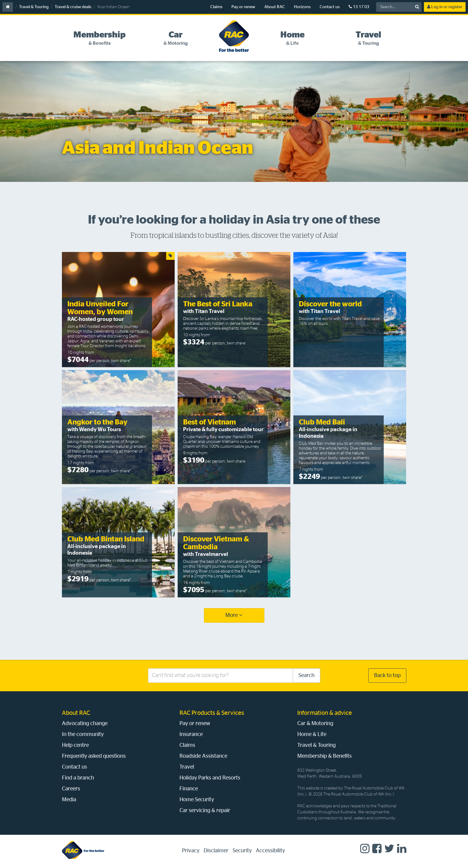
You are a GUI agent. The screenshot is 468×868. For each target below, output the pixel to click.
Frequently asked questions (94, 756)
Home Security (197, 800)
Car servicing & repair (205, 811)
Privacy (191, 851)
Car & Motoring (315, 724)
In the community (83, 734)
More (234, 615)
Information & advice (325, 713)
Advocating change (85, 724)
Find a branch (78, 778)
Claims (216, 7)
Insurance (191, 734)
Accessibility (270, 851)
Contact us (330, 7)
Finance (189, 789)
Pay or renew (243, 7)
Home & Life (312, 734)
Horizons (302, 7)
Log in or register (445, 7)
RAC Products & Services (212, 713)
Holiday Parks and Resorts (210, 778)
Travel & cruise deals (73, 7)
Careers (71, 789)
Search (307, 676)
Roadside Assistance (203, 756)
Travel (187, 767)
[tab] (100, 38)
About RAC (275, 7)
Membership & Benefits (324, 756)
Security (242, 851)
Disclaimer (216, 851)
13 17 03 (359, 7)
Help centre (75, 745)
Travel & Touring (34, 7)
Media (69, 800)
